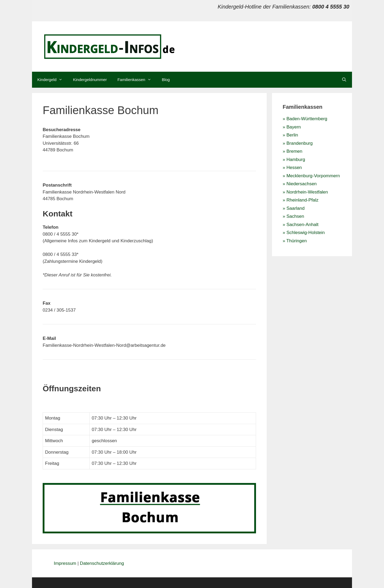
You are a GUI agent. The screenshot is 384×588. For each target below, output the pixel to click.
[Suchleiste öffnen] (344, 80)
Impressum (66, 563)
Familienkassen (137, 80)
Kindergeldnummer (90, 80)
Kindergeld (53, 80)
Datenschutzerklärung (102, 563)
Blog (166, 80)
